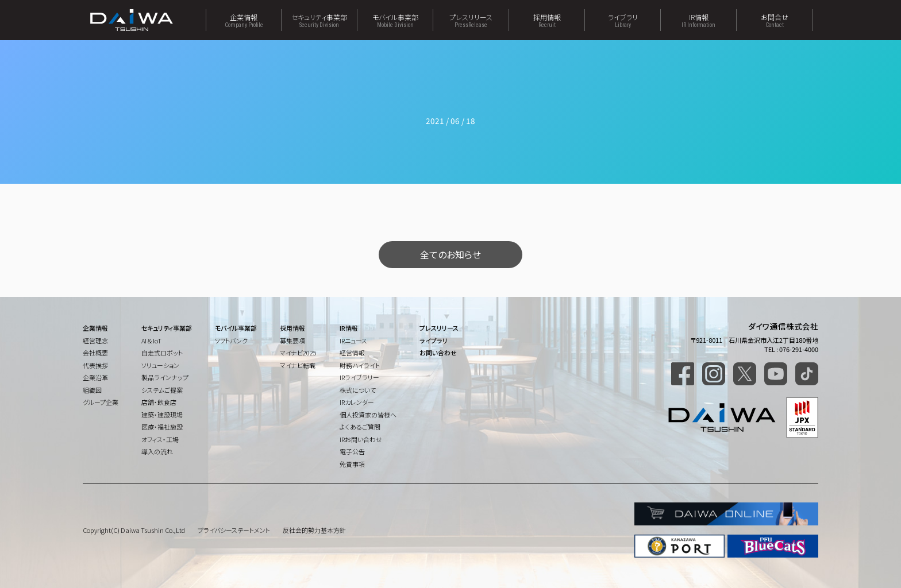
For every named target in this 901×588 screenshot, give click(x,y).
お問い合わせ (438, 353)
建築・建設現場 (162, 415)
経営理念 (95, 341)
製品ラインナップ (165, 377)
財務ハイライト (360, 365)
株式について (358, 390)
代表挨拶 (95, 365)
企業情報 (244, 20)
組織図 (92, 390)
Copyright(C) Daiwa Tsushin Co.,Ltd (134, 530)
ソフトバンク (231, 341)
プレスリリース (471, 20)
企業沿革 (95, 377)
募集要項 (292, 341)
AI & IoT (151, 341)
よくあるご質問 (360, 427)
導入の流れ (157, 451)
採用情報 (547, 20)
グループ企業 (101, 402)
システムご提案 (162, 390)
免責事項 (352, 464)
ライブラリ (623, 20)
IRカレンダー (357, 402)
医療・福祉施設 (162, 427)
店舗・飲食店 (159, 402)
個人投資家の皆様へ (368, 415)
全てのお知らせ (450, 254)
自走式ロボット (162, 353)
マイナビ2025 (298, 353)
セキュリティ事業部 (319, 20)
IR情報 (698, 20)
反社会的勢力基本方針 (314, 530)
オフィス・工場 (160, 439)
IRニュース (353, 341)
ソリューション (160, 365)
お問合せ (774, 20)
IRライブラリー (359, 377)
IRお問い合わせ (361, 439)
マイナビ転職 (298, 365)
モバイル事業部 (395, 20)
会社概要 (95, 353)
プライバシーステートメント (234, 530)
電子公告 (352, 451)
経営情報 (352, 353)
